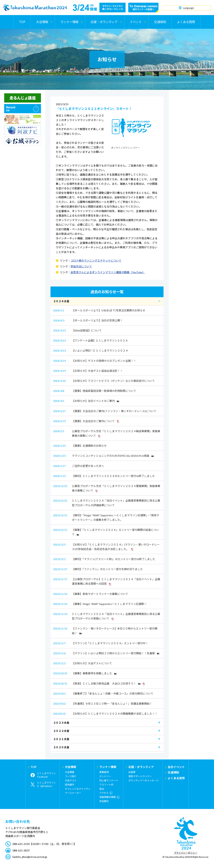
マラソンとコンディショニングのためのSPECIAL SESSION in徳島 (103, 456)
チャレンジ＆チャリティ (78, 789)
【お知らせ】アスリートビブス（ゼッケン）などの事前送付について (104, 381)
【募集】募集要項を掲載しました (85, 673)
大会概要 (70, 772)
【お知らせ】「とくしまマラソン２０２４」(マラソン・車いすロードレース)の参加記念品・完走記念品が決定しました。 (106, 546)
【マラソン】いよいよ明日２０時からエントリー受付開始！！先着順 (106, 653)
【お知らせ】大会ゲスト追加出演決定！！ (88, 371)
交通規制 (160, 22)
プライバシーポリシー (186, 853)
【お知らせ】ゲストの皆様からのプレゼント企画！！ (95, 361)
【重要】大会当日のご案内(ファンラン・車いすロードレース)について (105, 411)
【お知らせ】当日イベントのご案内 (86, 401)
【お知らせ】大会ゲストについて (83, 663)
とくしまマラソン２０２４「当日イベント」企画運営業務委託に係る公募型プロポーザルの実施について (107, 616)
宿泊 (102, 789)
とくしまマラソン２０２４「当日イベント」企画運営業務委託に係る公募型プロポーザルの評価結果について (107, 502)
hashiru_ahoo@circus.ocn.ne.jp (30, 857)
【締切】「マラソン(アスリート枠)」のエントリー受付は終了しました (104, 559)
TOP (22, 22)
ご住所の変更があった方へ (79, 466)
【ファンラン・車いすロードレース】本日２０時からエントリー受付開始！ (105, 630)
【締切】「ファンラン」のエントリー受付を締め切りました (98, 569)
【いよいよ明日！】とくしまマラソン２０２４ (91, 350)
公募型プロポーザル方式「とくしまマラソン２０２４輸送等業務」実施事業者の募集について (107, 433)
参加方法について (81, 266)
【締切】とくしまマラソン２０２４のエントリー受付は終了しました (104, 476)
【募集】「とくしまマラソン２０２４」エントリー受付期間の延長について (106, 532)
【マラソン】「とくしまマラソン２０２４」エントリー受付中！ (101, 643)
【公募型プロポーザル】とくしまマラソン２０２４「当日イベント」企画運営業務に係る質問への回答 (107, 581)
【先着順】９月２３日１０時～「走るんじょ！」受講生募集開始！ (103, 704)
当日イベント (176, 767)
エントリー (105, 776)
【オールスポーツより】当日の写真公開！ (88, 320)
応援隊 (132, 772)
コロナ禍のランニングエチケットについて (96, 260)
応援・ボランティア (141, 767)
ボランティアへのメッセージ (144, 780)
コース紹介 (71, 776)
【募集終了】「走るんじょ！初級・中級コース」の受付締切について (103, 693)
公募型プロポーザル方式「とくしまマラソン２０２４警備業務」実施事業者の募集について (107, 488)
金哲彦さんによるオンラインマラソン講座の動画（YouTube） (108, 272)
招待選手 (70, 785)
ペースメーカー (73, 793)
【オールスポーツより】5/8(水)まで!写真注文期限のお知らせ (99, 310)
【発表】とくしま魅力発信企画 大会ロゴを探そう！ (99, 683)
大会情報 (71, 767)
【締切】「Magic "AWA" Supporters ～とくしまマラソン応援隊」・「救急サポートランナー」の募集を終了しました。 (106, 517)
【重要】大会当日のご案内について (86, 421)
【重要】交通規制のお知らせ (80, 446)
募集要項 (104, 772)
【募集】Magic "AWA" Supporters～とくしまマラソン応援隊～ (100, 604)
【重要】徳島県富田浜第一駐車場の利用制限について (95, 391)
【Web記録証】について (77, 330)
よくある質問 (186, 22)
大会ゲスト (71, 780)
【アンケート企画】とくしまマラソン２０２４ (91, 340)
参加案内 (104, 801)
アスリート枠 (106, 785)
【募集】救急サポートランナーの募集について (91, 594)
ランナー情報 (108, 767)
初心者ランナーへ (109, 780)
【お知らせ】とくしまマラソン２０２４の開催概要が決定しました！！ (105, 714)
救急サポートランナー (140, 776)
